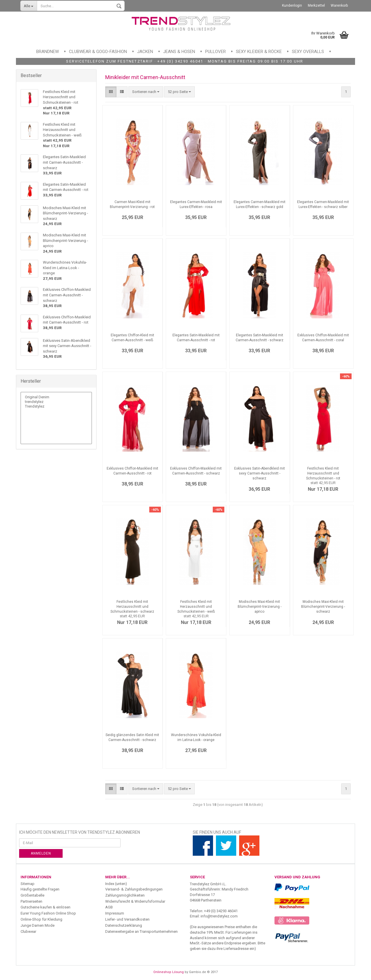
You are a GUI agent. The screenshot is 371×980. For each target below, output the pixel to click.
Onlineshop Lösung (169, 972)
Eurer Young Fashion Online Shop (48, 913)
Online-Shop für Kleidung (41, 919)
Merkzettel (316, 6)
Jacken (145, 52)
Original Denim (56, 397)
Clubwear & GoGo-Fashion (98, 52)
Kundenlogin (292, 6)
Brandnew (48, 52)
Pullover (215, 52)
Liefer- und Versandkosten (127, 919)
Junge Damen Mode (38, 925)
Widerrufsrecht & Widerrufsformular (135, 901)
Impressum (115, 913)
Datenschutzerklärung (124, 925)
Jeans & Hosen (179, 52)
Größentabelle (32, 895)
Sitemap (28, 884)
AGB (109, 907)
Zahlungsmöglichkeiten (125, 895)
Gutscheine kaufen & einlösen (46, 907)
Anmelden (41, 853)
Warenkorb (339, 6)
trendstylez (56, 402)
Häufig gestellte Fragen (40, 889)
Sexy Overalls (308, 52)
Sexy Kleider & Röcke (259, 52)
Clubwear (28, 931)
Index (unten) (116, 884)
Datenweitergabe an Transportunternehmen (141, 931)
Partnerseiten (31, 901)
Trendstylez (56, 406)
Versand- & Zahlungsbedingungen (134, 889)
